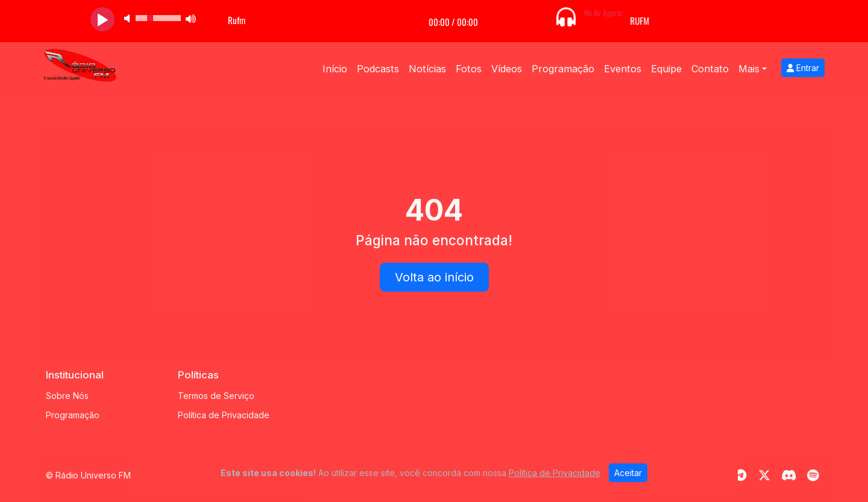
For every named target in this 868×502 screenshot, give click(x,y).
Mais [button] (749, 69)
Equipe (666, 69)
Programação (563, 69)
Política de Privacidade (224, 415)
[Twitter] (764, 475)
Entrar (803, 68)
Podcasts (378, 69)
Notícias (427, 69)
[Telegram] (741, 475)
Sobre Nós (67, 396)
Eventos (623, 69)
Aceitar (628, 473)
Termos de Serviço (216, 396)
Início (335, 69)
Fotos (469, 69)
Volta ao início (434, 277)
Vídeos (507, 69)
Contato (710, 69)
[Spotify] (813, 475)
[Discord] (789, 475)
